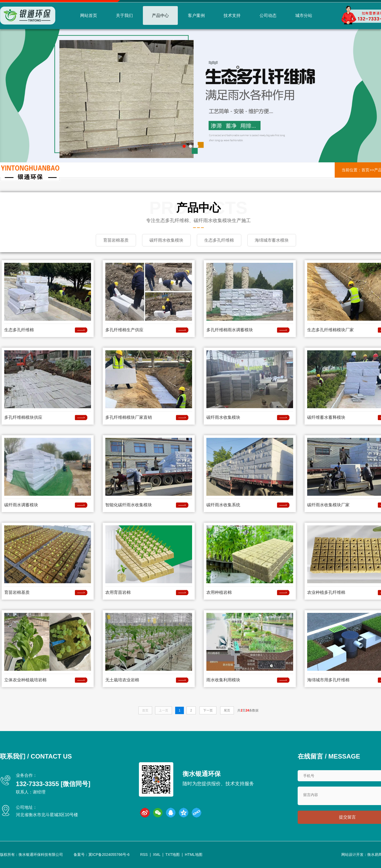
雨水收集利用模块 (223, 680)
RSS (144, 855)
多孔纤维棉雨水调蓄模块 (230, 330)
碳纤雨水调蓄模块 (21, 505)
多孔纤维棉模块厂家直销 (129, 417)
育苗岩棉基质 (17, 592)
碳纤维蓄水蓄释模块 (326, 417)
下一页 (208, 710)
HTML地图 (194, 855)
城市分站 (304, 15)
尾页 (227, 710)
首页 (365, 170)
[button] (184, 146)
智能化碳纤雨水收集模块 (129, 505)
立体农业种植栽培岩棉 (25, 680)
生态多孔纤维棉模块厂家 (330, 330)
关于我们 (124, 15)
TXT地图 (173, 855)
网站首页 (89, 15)
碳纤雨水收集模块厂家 (328, 505)
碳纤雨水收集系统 (223, 505)
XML (157, 855)
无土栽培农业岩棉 (122, 680)
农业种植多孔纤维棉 (326, 592)
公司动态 (268, 15)
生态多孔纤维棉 (19, 330)
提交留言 (347, 817)
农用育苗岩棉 (118, 592)
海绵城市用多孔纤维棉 (328, 680)
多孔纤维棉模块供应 (23, 417)
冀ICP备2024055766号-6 (109, 855)
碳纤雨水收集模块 (223, 417)
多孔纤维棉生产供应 (124, 330)
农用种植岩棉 (219, 592)
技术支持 (232, 15)
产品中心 (160, 15)
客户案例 (196, 15)
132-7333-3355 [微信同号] (53, 784)
